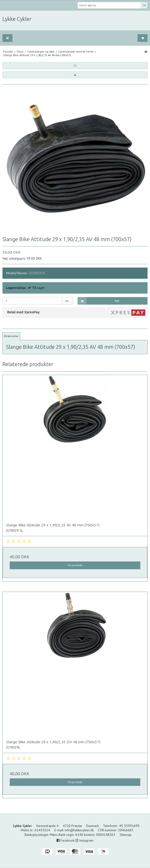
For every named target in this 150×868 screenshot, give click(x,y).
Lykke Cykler (17, 19)
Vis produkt (75, 565)
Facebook (65, 840)
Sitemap (126, 835)
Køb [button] (99, 301)
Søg (144, 5)
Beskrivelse (11, 336)
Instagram (84, 840)
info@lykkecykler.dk (79, 830)
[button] (75, 65)
